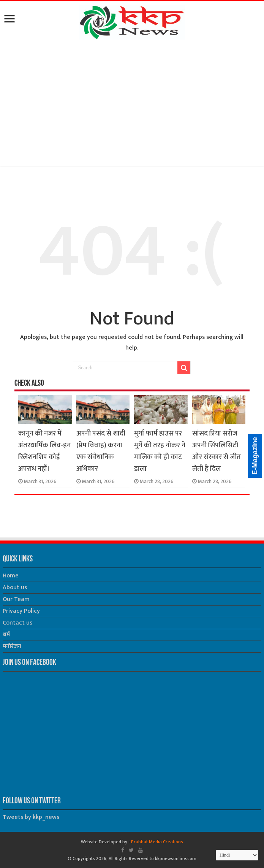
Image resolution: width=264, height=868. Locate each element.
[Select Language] (237, 855)
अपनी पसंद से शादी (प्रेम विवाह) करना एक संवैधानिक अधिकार (101, 451)
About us (15, 587)
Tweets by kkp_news (31, 817)
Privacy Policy (21, 611)
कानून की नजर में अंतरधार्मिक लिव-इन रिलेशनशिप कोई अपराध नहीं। (44, 451)
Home (11, 576)
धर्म (6, 635)
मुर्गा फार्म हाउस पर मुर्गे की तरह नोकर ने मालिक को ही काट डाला (160, 451)
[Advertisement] (132, 104)
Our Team (16, 599)
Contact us (17, 623)
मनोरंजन (12, 646)
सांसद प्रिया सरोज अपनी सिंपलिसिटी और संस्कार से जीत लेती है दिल (217, 451)
